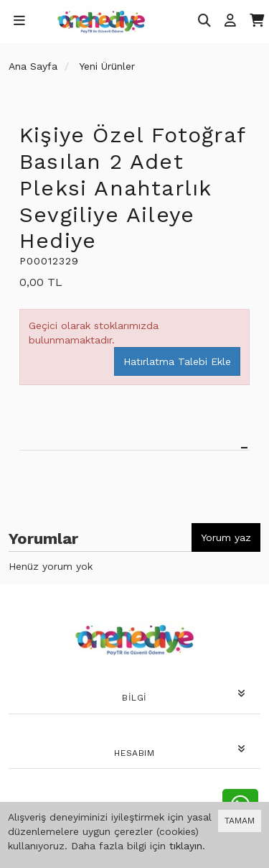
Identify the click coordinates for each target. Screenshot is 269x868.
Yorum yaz (226, 537)
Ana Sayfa (33, 66)
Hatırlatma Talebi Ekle (177, 361)
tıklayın (186, 846)
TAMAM (240, 821)
